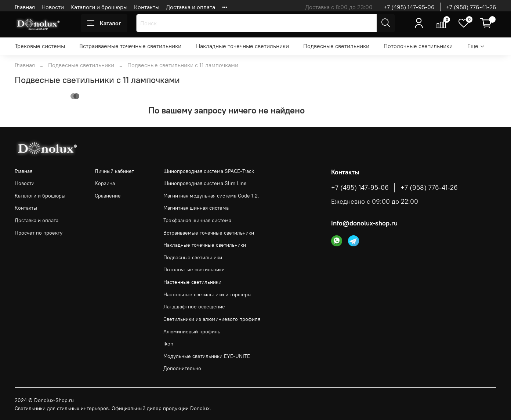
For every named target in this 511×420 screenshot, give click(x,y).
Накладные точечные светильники (242, 46)
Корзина (105, 183)
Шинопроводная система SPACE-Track (209, 171)
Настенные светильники (192, 282)
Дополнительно (182, 368)
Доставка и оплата (191, 7)
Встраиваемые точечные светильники (130, 46)
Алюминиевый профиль (192, 332)
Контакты (147, 7)
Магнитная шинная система (196, 208)
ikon (168, 344)
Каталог (104, 23)
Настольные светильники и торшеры (207, 294)
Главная (25, 7)
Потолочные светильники (418, 46)
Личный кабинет (114, 171)
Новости (53, 7)
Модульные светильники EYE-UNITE (207, 356)
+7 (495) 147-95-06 (409, 7)
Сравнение (108, 196)
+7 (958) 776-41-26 (471, 7)
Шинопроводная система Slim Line (205, 183)
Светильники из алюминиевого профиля (212, 319)
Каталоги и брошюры (99, 7)
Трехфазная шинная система (197, 220)
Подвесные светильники (336, 46)
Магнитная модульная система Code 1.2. (211, 196)
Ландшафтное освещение (194, 307)
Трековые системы (40, 46)
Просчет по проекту (39, 233)
